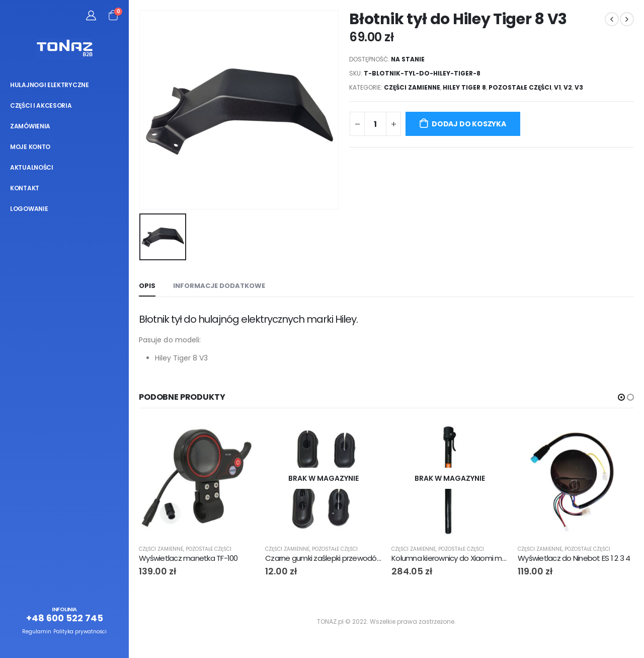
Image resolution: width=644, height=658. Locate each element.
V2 (568, 87)
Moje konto (30, 147)
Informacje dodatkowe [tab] (219, 286)
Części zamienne (412, 87)
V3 (579, 87)
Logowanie (29, 209)
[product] (197, 479)
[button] (621, 397)
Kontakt (25, 188)
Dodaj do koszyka (469, 124)
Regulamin (37, 632)
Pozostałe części (520, 87)
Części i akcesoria (41, 105)
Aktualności (32, 167)
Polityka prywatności (80, 632)
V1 (557, 87)
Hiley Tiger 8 (464, 87)
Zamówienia (30, 126)
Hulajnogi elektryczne (50, 85)
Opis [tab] (147, 286)
